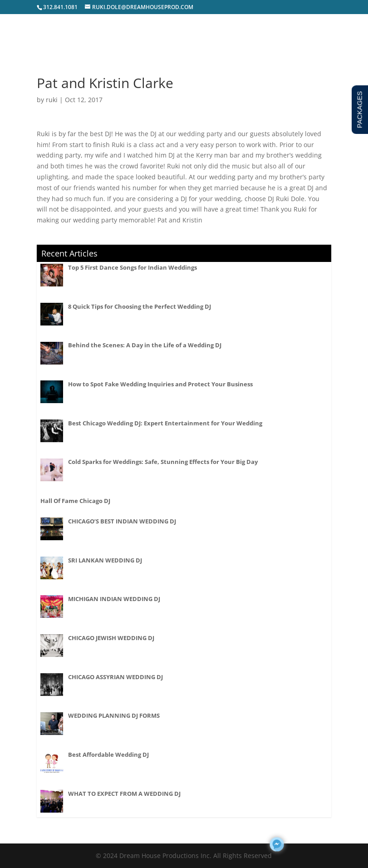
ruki (52, 100)
